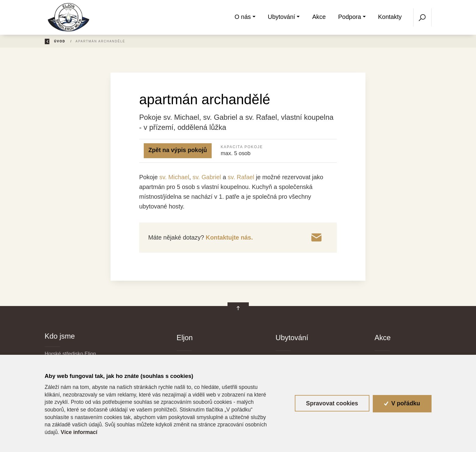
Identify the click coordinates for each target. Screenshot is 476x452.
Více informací (79, 432)
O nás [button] (243, 17)
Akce (319, 17)
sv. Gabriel (207, 177)
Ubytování (292, 338)
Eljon (185, 338)
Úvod (79, 41)
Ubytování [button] (281, 17)
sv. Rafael (241, 177)
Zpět (54, 41)
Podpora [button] (349, 17)
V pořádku (402, 403)
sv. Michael (174, 177)
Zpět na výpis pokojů (178, 150)
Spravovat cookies (332, 403)
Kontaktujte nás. (228, 237)
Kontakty (390, 17)
